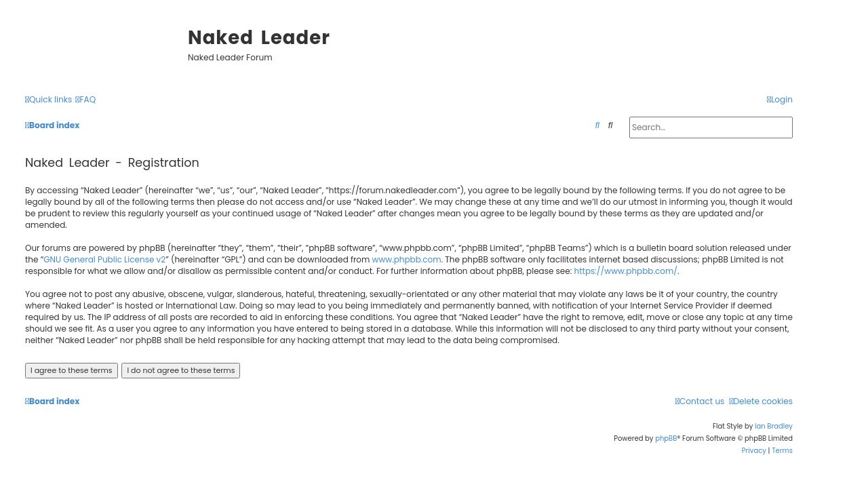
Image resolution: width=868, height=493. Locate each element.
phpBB (666, 438)
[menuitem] (85, 100)
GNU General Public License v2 (104, 259)
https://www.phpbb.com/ (626, 271)
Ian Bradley (774, 426)
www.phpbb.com (407, 259)
